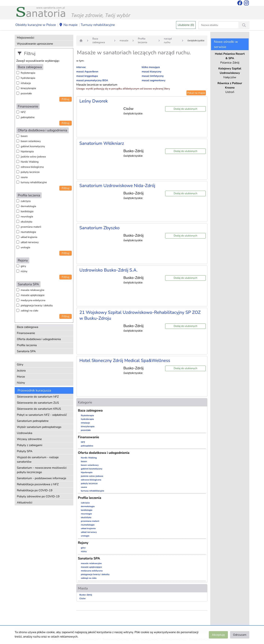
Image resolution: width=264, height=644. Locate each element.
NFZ (23, 112)
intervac (81, 67)
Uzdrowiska (25, 433)
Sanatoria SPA (26, 351)
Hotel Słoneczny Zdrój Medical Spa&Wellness (125, 360)
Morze (21, 377)
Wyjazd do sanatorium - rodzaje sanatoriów (38, 460)
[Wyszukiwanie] (244, 25)
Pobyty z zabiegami (30, 445)
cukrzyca (26, 201)
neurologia (27, 217)
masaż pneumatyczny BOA (92, 80)
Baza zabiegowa (28, 327)
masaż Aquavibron (87, 72)
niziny (24, 271)
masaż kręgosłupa (87, 76)
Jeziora (21, 371)
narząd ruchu (168, 41)
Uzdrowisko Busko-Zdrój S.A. (108, 270)
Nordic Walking (30, 162)
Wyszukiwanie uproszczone (35, 44)
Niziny (21, 383)
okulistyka (26, 222)
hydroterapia (28, 78)
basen (24, 136)
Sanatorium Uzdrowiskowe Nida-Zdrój (117, 186)
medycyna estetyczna (33, 300)
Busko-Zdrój (86, 595)
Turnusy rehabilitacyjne (98, 25)
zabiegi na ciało (30, 311)
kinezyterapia (28, 88)
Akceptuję (218, 635)
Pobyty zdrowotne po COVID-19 (38, 496)
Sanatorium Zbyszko (99, 228)
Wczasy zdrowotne (29, 439)
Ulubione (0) (186, 25)
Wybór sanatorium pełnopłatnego (39, 427)
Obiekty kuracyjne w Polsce (36, 25)
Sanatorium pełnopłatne (33, 421)
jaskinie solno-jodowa (33, 157)
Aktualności (25, 503)
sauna (24, 177)
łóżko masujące (151, 67)
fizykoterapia (28, 73)
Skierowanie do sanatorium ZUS (38, 403)
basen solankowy (31, 141)
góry (23, 266)
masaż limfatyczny (153, 76)
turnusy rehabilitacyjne (34, 182)
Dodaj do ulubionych (185, 109)
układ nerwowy (30, 242)
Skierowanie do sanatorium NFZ (38, 397)
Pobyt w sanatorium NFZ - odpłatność (42, 415)
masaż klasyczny (152, 72)
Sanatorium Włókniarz (102, 143)
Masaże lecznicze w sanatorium (97, 85)
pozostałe (26, 93)
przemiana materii (31, 227)
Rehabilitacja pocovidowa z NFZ (38, 484)
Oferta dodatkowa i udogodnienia (39, 339)
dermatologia (28, 206)
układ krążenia (29, 237)
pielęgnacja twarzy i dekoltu (37, 305)
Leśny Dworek (94, 101)
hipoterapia (27, 151)
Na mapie (68, 25)
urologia (25, 247)
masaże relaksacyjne (32, 290)
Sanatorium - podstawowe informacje (42, 478)
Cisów (82, 598)
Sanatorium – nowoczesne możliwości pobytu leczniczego (42, 470)
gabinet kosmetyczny (33, 146)
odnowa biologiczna (32, 167)
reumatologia (28, 232)
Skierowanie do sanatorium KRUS (39, 409)
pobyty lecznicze (30, 172)
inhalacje (26, 83)
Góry (20, 365)
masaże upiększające (33, 295)
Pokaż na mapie (196, 93)
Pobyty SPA (25, 451)
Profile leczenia (27, 345)
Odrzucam (240, 635)
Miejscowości (25, 38)
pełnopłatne (28, 117)
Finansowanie (26, 333)
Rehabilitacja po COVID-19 (35, 490)
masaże (124, 41)
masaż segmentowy (154, 80)
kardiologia (27, 211)
